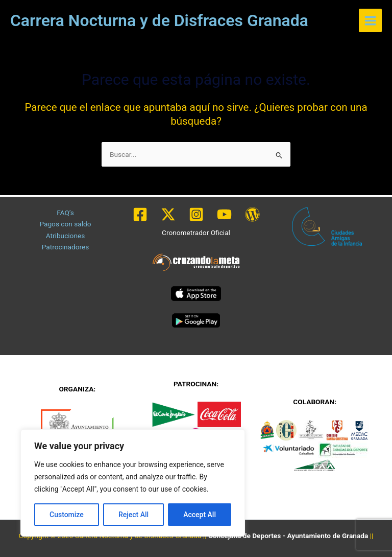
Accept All (200, 515)
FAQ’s (65, 213)
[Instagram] (196, 214)
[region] (133, 483)
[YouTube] (224, 214)
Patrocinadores (66, 247)
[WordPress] (252, 214)
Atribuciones (66, 236)
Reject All (133, 515)
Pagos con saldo (65, 224)
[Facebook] (140, 214)
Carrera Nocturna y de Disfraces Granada (159, 20)
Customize (67, 515)
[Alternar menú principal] (371, 20)
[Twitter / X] (168, 214)
